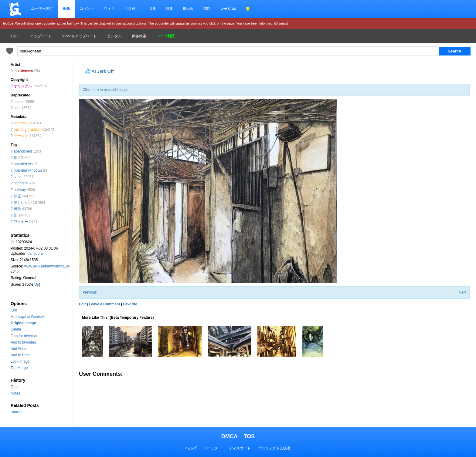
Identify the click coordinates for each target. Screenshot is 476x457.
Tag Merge (19, 368)
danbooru (35, 254)
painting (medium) (28, 129)
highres (20, 123)
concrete (21, 183)
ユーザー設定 (42, 8)
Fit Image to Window (27, 317)
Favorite (130, 304)
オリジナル (23, 86)
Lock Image (20, 361)
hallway (20, 190)
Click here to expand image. (105, 90)
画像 (66, 8)
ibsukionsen (23, 71)
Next (462, 292)
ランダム (114, 36)
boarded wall (24, 164)
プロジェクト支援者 (274, 448)
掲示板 (188, 8)
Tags (14, 387)
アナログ (21, 136)
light (17, 108)
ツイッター (212, 448)
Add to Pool (20, 355)
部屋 (17, 196)
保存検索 (139, 36)
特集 (169, 8)
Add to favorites (23, 342)
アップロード (41, 36)
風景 (17, 209)
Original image (23, 323)
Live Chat (228, 8)
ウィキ (109, 8)
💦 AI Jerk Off (99, 71)
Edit (14, 310)
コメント (87, 8)
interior (19, 102)
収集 (152, 8)
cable (18, 177)
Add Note (18, 349)
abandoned (23, 151)
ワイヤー (21, 222)
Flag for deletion (24, 336)
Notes (15, 393)
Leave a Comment (105, 304)
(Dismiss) (281, 23)
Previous (90, 292)
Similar (16, 412)
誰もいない (23, 203)
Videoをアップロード (80, 36)
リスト (15, 36)
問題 (207, 8)
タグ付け (132, 8)
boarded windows (28, 170)
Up (37, 284)
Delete (16, 329)
